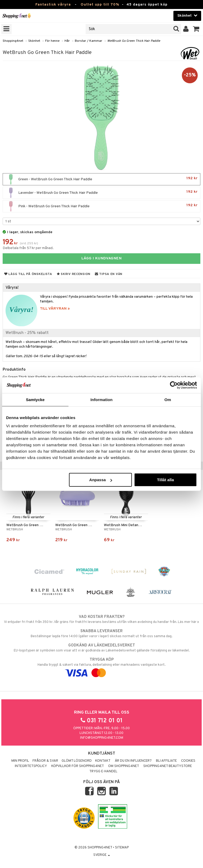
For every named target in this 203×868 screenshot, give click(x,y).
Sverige (102, 855)
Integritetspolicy (31, 766)
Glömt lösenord (77, 761)
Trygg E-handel (103, 771)
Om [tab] (168, 399)
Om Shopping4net (124, 766)
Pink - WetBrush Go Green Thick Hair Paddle (101, 206)
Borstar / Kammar (89, 41)
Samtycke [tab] (35, 399)
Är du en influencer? (133, 761)
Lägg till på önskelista (28, 274)
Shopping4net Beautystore (168, 766)
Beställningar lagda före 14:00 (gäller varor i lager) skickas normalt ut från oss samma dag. (101, 633)
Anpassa (101, 480)
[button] (196, 29)
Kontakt (103, 761)
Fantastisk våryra (53, 5)
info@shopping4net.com (102, 738)
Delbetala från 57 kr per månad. (28, 248)
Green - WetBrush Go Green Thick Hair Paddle (101, 179)
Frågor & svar (45, 761)
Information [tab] (101, 399)
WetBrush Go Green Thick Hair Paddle (134, 41)
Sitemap (122, 848)
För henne (52, 41)
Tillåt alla (165, 480)
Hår (67, 41)
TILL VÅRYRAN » (55, 309)
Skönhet (34, 41)
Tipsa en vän (109, 274)
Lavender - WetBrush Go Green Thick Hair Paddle (101, 193)
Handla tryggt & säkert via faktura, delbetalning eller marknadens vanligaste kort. (101, 666)
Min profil (20, 761)
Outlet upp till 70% (100, 5)
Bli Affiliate (166, 761)
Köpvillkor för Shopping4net (78, 766)
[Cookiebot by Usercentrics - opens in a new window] (174, 385)
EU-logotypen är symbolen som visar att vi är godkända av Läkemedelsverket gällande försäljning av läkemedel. (101, 648)
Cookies (188, 761)
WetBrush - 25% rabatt (27, 333)
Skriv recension (74, 274)
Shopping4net (13, 41)
